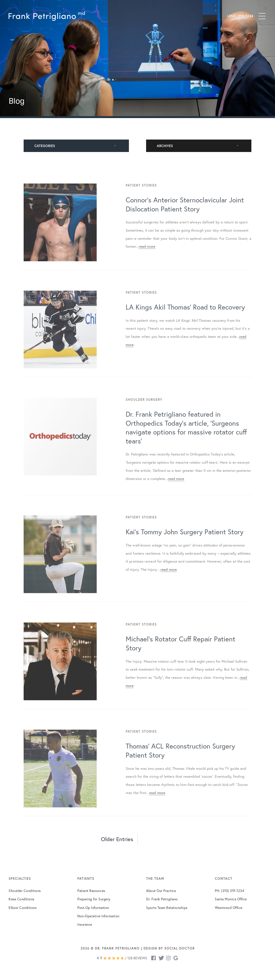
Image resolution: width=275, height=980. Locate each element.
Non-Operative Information (98, 916)
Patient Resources (91, 891)
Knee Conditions (21, 899)
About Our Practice (161, 891)
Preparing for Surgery (94, 899)
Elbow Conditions (23, 908)
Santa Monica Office (231, 899)
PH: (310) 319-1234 (229, 891)
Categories (45, 146)
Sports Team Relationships (167, 908)
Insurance (85, 924)
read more (147, 253)
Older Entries (117, 839)
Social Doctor (180, 948)
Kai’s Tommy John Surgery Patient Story (185, 539)
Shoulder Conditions (25, 891)
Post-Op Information (93, 908)
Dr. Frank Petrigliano (162, 899)
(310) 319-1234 (240, 16)
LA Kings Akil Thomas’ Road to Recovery (185, 314)
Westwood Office (229, 908)
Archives (165, 146)
